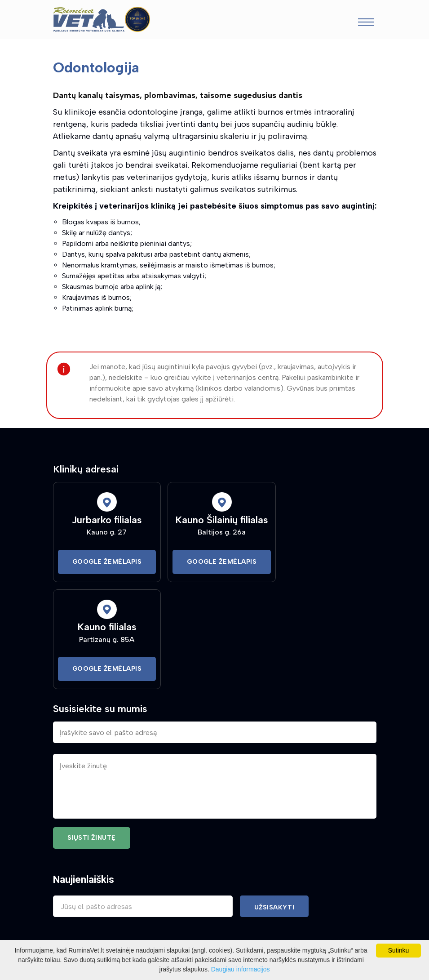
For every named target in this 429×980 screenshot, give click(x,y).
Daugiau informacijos (241, 969)
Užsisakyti (274, 907)
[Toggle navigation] (366, 23)
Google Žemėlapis (107, 562)
